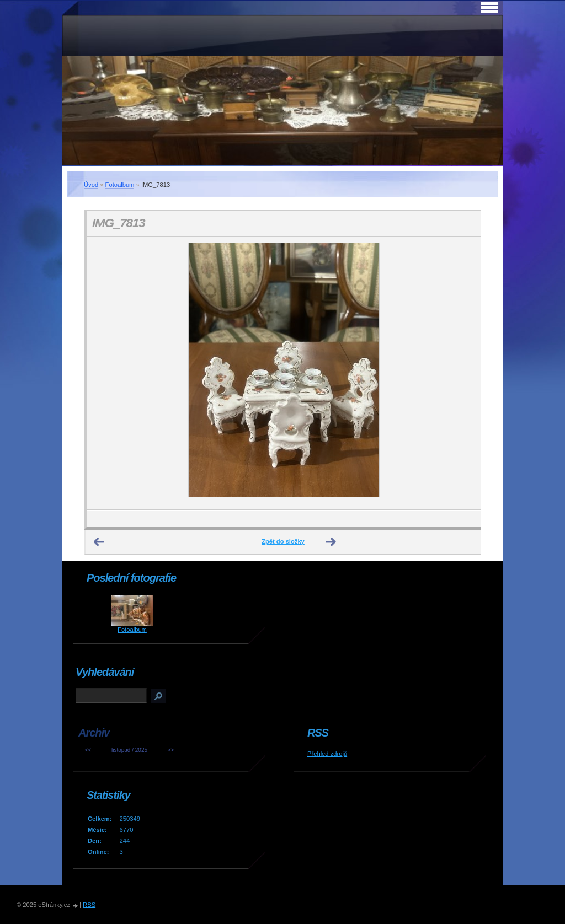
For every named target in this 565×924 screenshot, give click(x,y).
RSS (89, 905)
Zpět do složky (283, 541)
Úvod (91, 185)
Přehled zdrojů (327, 754)
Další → (331, 542)
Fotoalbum (120, 185)
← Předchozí (99, 542)
